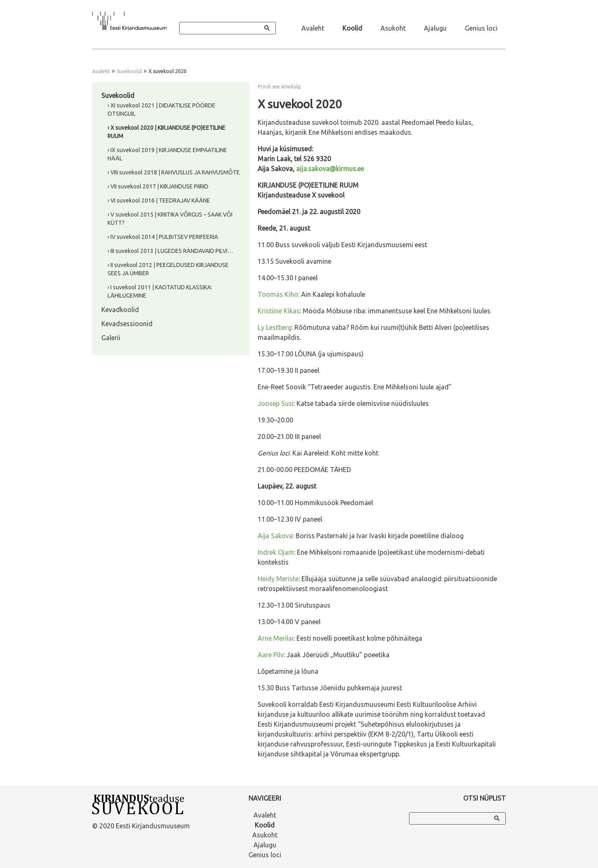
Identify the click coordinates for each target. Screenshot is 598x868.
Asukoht (393, 28)
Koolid (352, 28)
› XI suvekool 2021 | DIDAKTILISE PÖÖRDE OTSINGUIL (161, 110)
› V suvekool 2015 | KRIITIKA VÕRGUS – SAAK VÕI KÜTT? (170, 219)
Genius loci (481, 28)
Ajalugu (435, 28)
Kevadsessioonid (127, 324)
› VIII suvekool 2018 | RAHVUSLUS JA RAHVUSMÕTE (174, 172)
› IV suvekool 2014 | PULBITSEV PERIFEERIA (163, 237)
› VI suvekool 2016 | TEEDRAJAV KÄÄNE (159, 200)
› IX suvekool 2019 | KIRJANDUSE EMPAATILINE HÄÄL (167, 154)
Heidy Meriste (278, 579)
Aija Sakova (275, 536)
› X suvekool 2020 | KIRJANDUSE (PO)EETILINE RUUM (166, 132)
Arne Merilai (276, 638)
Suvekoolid (129, 71)
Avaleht (313, 28)
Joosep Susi (276, 403)
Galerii (111, 338)
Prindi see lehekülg (279, 87)
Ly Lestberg (275, 327)
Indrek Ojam (276, 552)
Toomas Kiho (278, 294)
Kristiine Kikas (279, 311)
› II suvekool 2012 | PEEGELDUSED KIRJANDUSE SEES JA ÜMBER (168, 269)
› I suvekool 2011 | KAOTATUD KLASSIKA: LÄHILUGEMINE (160, 291)
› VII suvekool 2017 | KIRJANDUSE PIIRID (158, 186)
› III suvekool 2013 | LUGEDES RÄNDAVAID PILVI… (170, 251)
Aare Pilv (271, 655)
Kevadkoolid (120, 310)
